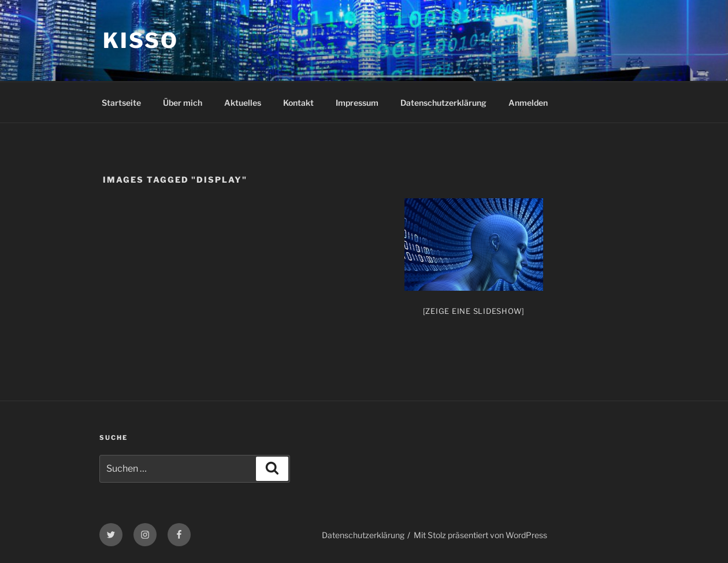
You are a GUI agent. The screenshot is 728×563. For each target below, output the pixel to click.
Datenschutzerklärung (443, 103)
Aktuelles (243, 103)
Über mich (183, 103)
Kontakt (298, 103)
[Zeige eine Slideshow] (474, 311)
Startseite (121, 103)
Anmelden (528, 103)
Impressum (357, 103)
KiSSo (140, 40)
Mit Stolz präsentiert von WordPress (480, 535)
